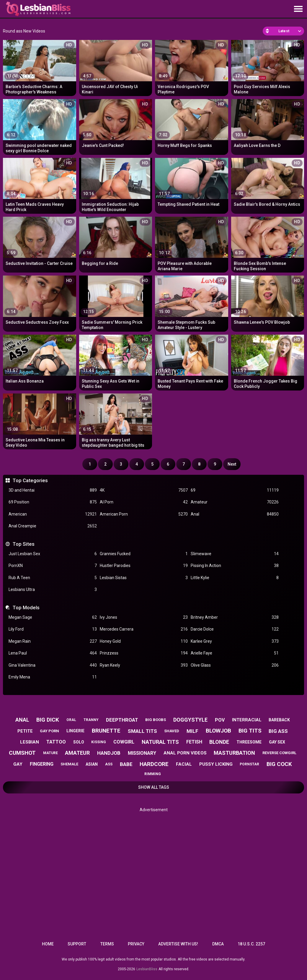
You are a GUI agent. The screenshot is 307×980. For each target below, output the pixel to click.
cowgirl (124, 742)
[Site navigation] (298, 9)
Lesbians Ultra (53, 590)
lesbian (30, 742)
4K (144, 490)
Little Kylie (235, 578)
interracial (247, 720)
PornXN (53, 566)
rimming (153, 774)
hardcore (154, 764)
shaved (172, 731)
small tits (142, 731)
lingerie (75, 731)
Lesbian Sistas (144, 578)
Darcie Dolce (235, 629)
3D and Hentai (53, 490)
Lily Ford (53, 629)
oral (71, 720)
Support (77, 944)
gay (18, 764)
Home (48, 944)
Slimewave (235, 554)
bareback (279, 720)
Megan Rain (53, 641)
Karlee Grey (235, 641)
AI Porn (144, 502)
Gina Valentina (53, 665)
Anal (235, 514)
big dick (48, 720)
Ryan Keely (144, 665)
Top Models (26, 608)
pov (220, 720)
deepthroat (122, 720)
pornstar (249, 764)
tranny (91, 720)
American (53, 514)
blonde (219, 742)
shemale (69, 764)
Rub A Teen (53, 578)
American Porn (144, 514)
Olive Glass (235, 665)
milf (192, 731)
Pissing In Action (235, 566)
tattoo (56, 742)
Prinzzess (144, 653)
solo (79, 742)
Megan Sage (53, 617)
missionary (142, 753)
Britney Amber (235, 617)
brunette (106, 731)
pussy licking (216, 764)
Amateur (235, 502)
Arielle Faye (235, 653)
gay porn (49, 731)
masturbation (234, 753)
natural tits (160, 742)
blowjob (218, 731)
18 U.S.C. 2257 (251, 944)
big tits (250, 731)
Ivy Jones (144, 617)
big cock (279, 764)
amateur (77, 753)
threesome (249, 742)
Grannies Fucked (144, 554)
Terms (107, 944)
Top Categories (30, 480)
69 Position (53, 502)
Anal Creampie (53, 526)
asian (92, 764)
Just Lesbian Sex (53, 554)
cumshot (22, 753)
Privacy (136, 944)
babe (126, 764)
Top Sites (24, 544)
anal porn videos (185, 753)
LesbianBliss (147, 969)
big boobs (156, 720)
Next (232, 464)
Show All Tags (154, 787)
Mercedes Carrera (144, 629)
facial (184, 764)
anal (22, 720)
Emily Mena (53, 677)
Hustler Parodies (144, 566)
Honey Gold (144, 641)
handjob (109, 753)
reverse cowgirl (279, 753)
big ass (278, 731)
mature (50, 753)
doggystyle (190, 720)
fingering (42, 764)
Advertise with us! (178, 944)
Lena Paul (53, 653)
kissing (99, 742)
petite (25, 731)
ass (109, 764)
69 (235, 490)
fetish (194, 742)
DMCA (218, 944)
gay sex (277, 742)
